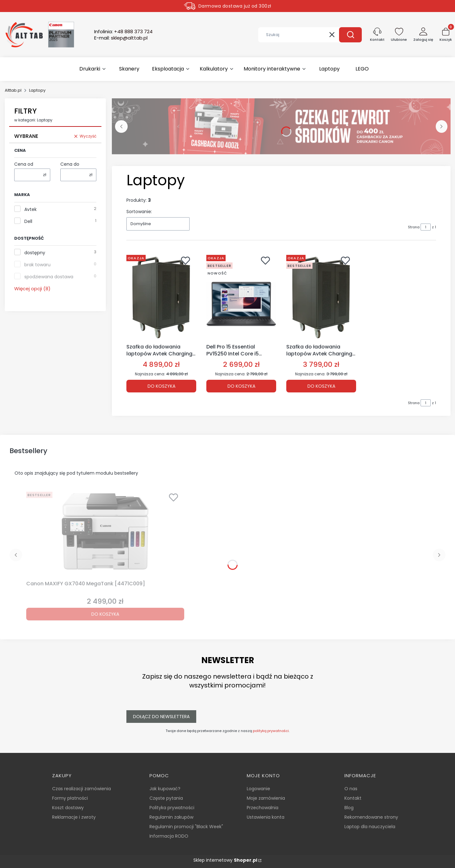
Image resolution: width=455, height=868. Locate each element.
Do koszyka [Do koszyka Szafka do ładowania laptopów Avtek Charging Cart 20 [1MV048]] (321, 386)
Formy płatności (70, 798)
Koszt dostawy (68, 808)
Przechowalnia (263, 808)
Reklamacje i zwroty (74, 817)
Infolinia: (123, 32)
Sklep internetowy (225, 860)
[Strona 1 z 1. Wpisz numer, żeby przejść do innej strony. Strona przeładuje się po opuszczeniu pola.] (426, 227)
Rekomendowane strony (371, 817)
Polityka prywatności (172, 808)
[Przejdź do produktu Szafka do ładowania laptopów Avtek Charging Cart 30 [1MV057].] (161, 297)
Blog (349, 808)
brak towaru (37, 265)
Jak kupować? (165, 789)
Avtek (30, 209)
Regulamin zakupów (171, 817)
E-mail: (121, 38)
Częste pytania (166, 798)
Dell (28, 221)
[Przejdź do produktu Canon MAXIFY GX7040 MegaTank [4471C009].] (105, 533)
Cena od (24, 164)
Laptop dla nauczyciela (370, 827)
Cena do (70, 164)
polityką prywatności (271, 731)
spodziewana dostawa (49, 277)
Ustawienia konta (266, 817)
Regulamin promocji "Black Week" (186, 827)
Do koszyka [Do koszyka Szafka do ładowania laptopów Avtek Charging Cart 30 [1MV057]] (161, 386)
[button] (350, 35)
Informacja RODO (169, 836)
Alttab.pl (13, 90)
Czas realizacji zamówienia (82, 789)
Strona (414, 227)
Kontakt (353, 798)
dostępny (35, 253)
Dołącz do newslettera (161, 717)
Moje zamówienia (266, 798)
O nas (351, 789)
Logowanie (258, 789)
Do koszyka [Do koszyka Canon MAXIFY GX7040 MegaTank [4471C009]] (105, 614)
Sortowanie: (139, 212)
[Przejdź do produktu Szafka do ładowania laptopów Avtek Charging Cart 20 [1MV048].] (321, 297)
